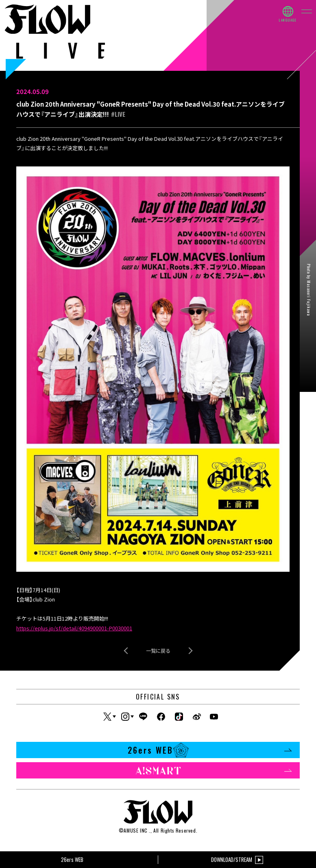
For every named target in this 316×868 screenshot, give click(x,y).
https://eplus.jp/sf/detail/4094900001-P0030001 (74, 628)
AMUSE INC (135, 830)
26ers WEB (210, 750)
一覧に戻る (158, 650)
